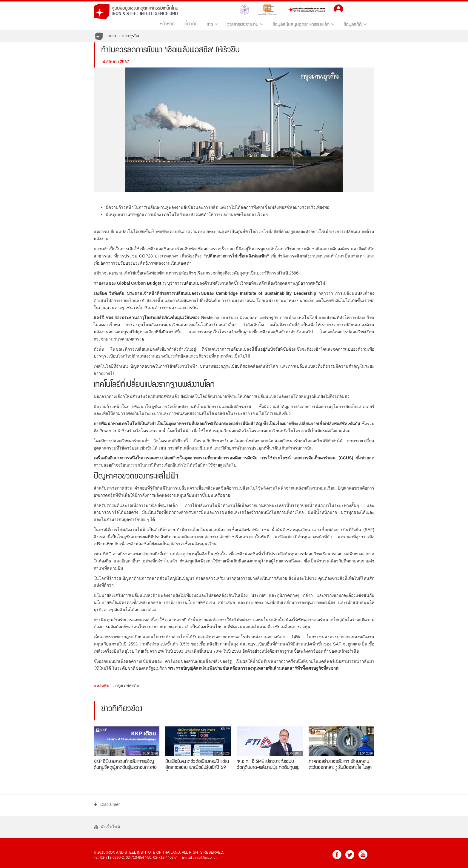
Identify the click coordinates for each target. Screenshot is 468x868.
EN (364, 8)
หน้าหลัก (167, 24)
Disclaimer (107, 804)
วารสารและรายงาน (245, 24)
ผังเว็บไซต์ (107, 827)
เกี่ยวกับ (191, 24)
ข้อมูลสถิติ (355, 24)
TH (352, 8)
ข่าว (212, 24)
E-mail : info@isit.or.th (199, 858)
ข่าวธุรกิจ (130, 36)
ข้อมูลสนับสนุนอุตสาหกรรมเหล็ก (304, 24)
